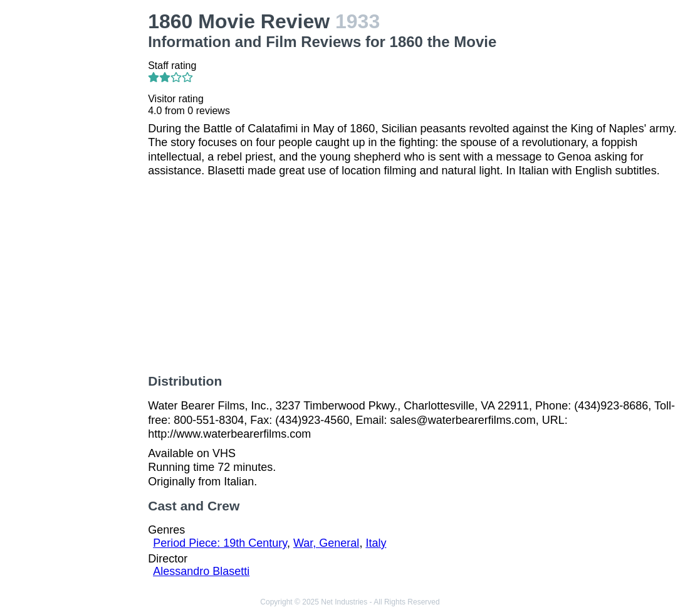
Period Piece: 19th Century (220, 543)
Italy (376, 543)
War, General (326, 543)
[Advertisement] (76, 198)
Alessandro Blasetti (201, 571)
